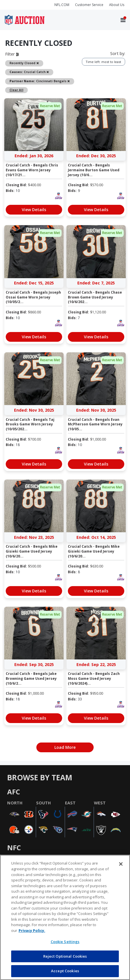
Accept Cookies (65, 971)
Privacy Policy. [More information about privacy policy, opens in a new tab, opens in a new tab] (32, 930)
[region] (65, 917)
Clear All (16, 90)
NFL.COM (62, 5)
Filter (12, 54)
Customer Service (89, 5)
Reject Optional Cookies (65, 956)
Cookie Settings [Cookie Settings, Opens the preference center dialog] (65, 942)
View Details (34, 210)
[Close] (121, 864)
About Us (117, 5)
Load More (65, 747)
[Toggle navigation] (123, 20)
